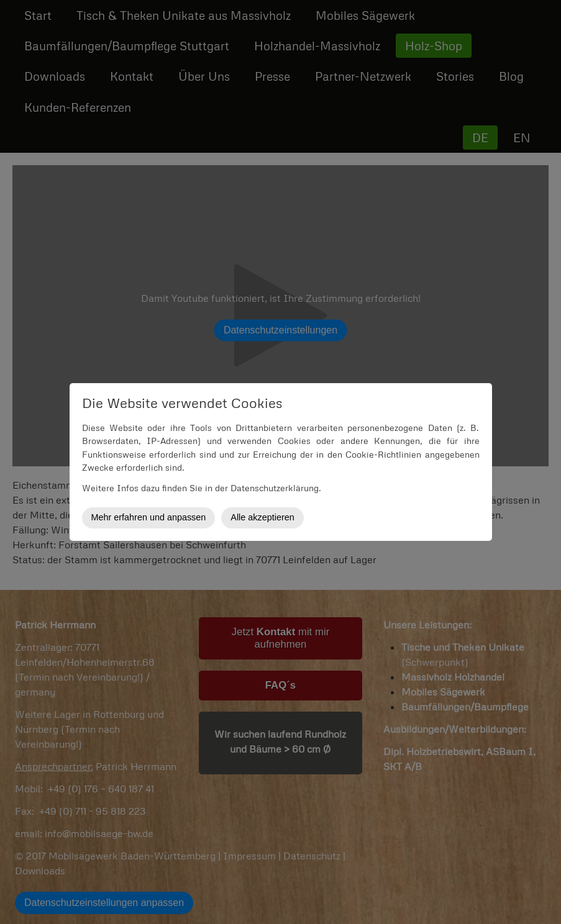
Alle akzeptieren (262, 517)
